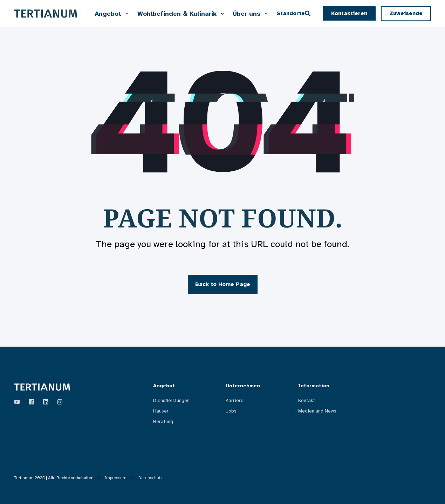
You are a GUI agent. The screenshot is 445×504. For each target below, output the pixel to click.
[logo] (42, 387)
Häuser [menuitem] (161, 411)
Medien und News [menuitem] (317, 411)
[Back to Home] (46, 13)
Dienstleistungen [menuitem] (171, 400)
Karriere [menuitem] (235, 400)
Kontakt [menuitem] (307, 400)
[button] (349, 14)
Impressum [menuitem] (115, 478)
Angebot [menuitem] (164, 386)
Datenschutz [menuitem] (150, 478)
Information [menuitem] (314, 386)
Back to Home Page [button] (223, 284)
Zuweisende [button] (406, 13)
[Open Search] (309, 13)
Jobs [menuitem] (231, 411)
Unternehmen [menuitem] (243, 386)
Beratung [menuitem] (163, 421)
